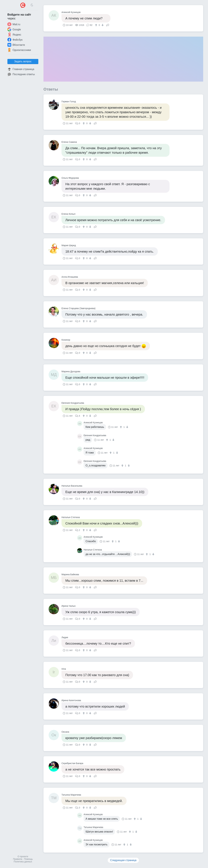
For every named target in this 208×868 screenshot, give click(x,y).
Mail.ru (14, 24)
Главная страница (21, 69)
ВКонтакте (16, 45)
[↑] (97, 25)
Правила (18, 859)
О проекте (23, 856)
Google (14, 29)
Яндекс (14, 35)
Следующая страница (123, 860)
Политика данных (23, 862)
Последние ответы (21, 74)
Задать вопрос (23, 61)
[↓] (102, 25)
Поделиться (108, 25)
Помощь (28, 859)
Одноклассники (19, 50)
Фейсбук (15, 40)
